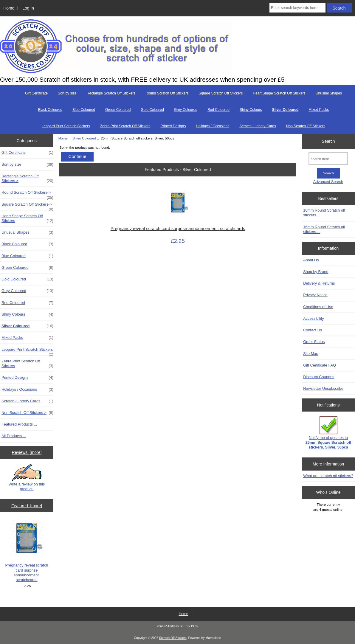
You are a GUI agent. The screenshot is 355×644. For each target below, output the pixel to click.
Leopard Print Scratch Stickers (66, 126)
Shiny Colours (251, 110)
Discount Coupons (319, 377)
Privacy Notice (315, 295)
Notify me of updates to (328, 433)
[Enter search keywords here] (297, 8)
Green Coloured (118, 110)
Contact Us (313, 330)
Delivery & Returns (319, 283)
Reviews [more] (27, 452)
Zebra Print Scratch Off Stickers (125, 126)
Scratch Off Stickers (173, 638)
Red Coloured (218, 110)
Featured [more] (27, 506)
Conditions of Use (318, 307)
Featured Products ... (19, 424)
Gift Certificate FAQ (320, 365)
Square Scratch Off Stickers (221, 93)
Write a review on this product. (27, 477)
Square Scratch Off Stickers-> (27, 206)
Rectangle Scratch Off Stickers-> (27, 179)
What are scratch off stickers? (328, 476)
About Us (311, 260)
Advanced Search (328, 182)
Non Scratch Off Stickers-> (27, 413)
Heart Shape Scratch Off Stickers (279, 93)
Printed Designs (173, 126)
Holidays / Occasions (213, 126)
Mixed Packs (319, 110)
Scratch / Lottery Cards (258, 126)
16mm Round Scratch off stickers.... (324, 213)
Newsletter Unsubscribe (323, 388)
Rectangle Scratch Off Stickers (111, 93)
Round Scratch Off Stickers (167, 93)
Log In (28, 8)
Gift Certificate (36, 93)
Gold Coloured (152, 110)
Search (328, 141)
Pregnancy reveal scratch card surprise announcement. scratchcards (27, 551)
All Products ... (14, 436)
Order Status (314, 342)
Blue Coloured (84, 110)
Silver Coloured (84, 138)
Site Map (311, 354)
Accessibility (313, 318)
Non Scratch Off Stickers (306, 126)
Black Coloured (50, 110)
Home (9, 8)
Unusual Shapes (329, 93)
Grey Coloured (186, 110)
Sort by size (67, 93)
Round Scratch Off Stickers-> (27, 194)
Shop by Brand (316, 272)
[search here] (328, 159)
